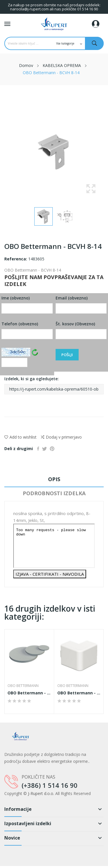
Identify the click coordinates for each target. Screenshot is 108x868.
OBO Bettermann (23, 686)
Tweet (44, 449)
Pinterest (52, 449)
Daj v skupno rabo (38, 449)
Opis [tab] (54, 479)
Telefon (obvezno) (27, 330)
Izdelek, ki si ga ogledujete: (54, 385)
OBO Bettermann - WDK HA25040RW (79, 693)
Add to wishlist (20, 437)
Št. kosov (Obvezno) (81, 330)
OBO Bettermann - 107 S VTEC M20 (29, 693)
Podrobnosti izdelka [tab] (54, 493)
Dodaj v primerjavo (61, 437)
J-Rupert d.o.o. (41, 793)
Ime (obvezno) (27, 304)
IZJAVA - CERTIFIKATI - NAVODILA (50, 574)
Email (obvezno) (81, 304)
